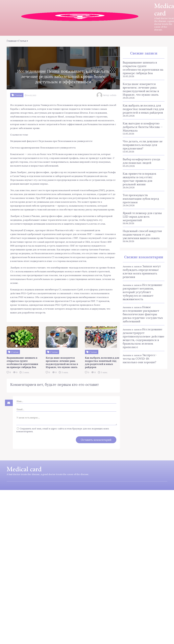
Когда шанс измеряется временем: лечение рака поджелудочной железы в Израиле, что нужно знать (139, 90)
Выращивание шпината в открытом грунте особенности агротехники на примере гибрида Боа (143, 68)
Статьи (22, 41)
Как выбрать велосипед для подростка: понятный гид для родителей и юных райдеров (142, 109)
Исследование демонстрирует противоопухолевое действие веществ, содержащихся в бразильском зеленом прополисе (142, 335)
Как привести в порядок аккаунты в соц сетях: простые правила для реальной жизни (142, 178)
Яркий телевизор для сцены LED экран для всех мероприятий (141, 213)
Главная (11, 41)
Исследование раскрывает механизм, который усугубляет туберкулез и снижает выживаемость (141, 289)
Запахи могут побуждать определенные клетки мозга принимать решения (140, 268)
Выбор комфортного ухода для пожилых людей (143, 161)
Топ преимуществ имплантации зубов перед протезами (139, 195)
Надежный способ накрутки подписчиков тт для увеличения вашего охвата (141, 231)
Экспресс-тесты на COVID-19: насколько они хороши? (142, 355)
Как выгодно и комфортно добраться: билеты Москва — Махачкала (141, 127)
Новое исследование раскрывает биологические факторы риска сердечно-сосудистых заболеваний (143, 311)
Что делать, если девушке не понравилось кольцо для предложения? (141, 145)
